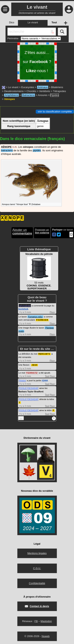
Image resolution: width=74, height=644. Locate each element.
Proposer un (42, 231)
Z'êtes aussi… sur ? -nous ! (37, 62)
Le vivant (13, 87)
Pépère (22, 380)
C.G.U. (37, 567)
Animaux (43, 87)
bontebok (23, 309)
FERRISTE (32, 372)
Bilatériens (57, 87)
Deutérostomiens (14, 91)
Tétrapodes (60, 91)
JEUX (35, 364)
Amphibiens (11, 95)
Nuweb (46, 635)
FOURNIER (42, 320)
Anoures (43, 95)
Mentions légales (37, 552)
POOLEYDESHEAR (29, 388)
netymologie (25, 306)
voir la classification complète (55, 112)
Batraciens (28, 95)
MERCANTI (44, 354)
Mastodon (46, 620)
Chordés (31, 91)
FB (36, 620)
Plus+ (52, 312)
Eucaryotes (28, 87)
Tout (47, 376)
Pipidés (55, 95)
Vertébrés (45, 91)
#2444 (45, 380)
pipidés (37, 150)
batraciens (7, 150)
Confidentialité (37, 582)
